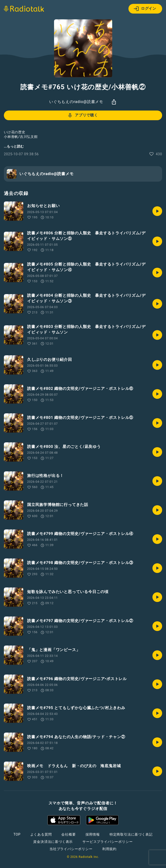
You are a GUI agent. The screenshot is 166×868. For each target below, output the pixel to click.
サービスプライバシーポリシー (107, 842)
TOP (17, 834)
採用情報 (93, 834)
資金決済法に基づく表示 (53, 842)
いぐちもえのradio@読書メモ (76, 102)
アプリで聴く (83, 115)
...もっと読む (14, 146)
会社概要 (68, 834)
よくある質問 (41, 834)
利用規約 (109, 849)
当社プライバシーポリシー (71, 849)
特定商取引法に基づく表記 (131, 834)
